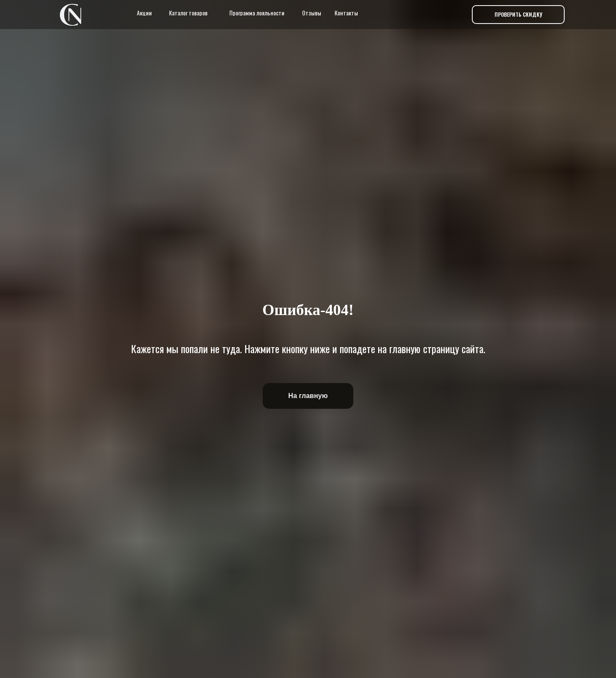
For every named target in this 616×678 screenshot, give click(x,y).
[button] (518, 15)
